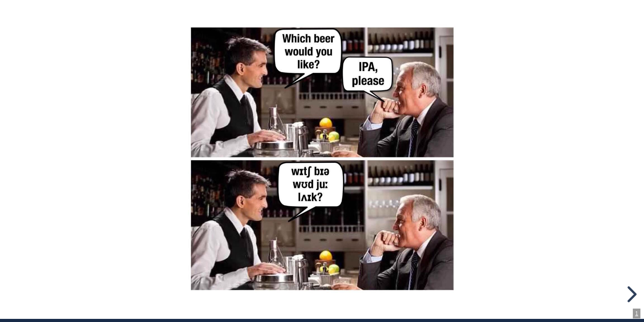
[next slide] (631, 294)
